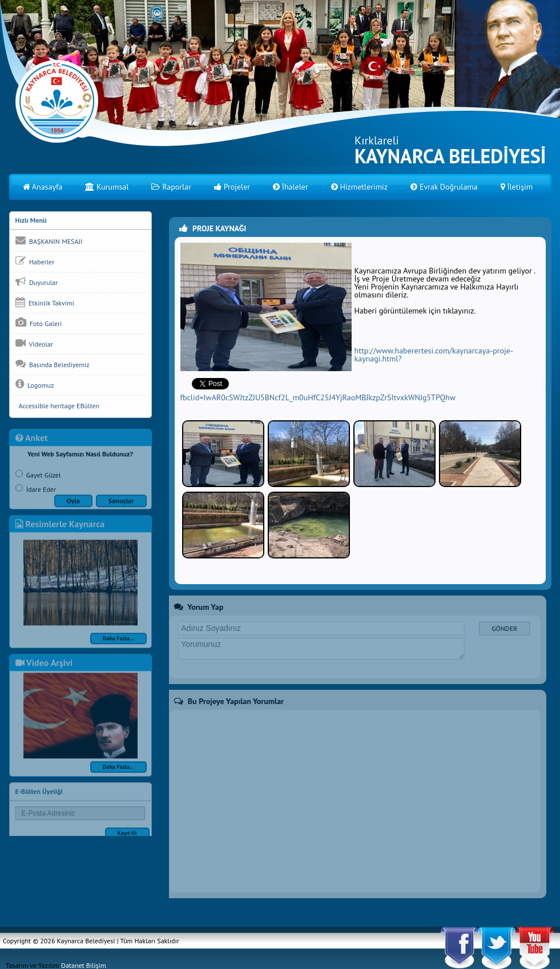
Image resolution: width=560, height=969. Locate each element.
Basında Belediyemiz (53, 364)
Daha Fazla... (118, 643)
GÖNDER (500, 628)
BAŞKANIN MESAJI (49, 240)
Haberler (35, 261)
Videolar (34, 343)
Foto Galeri (39, 323)
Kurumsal (107, 187)
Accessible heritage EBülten (58, 406)
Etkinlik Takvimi (45, 302)
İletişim (517, 187)
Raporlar (171, 187)
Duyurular (37, 282)
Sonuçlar (121, 505)
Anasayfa (43, 187)
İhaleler (291, 187)
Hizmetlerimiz (359, 187)
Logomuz (35, 384)
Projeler (232, 187)
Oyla (73, 505)
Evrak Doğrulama (444, 187)
